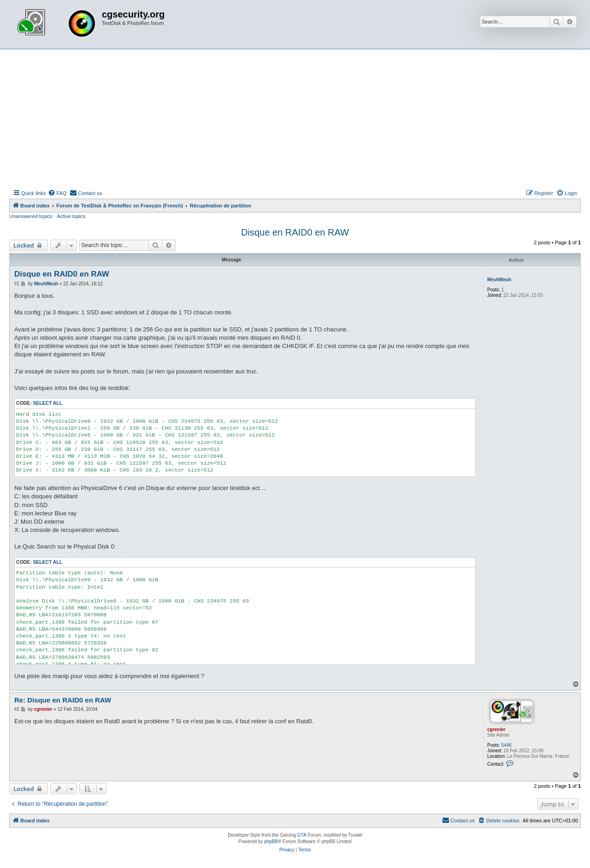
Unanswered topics (31, 216)
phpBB (271, 841)
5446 (507, 745)
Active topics (71, 216)
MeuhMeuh (499, 280)
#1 (17, 284)
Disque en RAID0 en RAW (295, 232)
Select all (47, 403)
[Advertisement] (295, 118)
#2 (17, 709)
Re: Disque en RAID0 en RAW (63, 700)
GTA (302, 835)
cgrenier (496, 729)
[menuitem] (57, 193)
